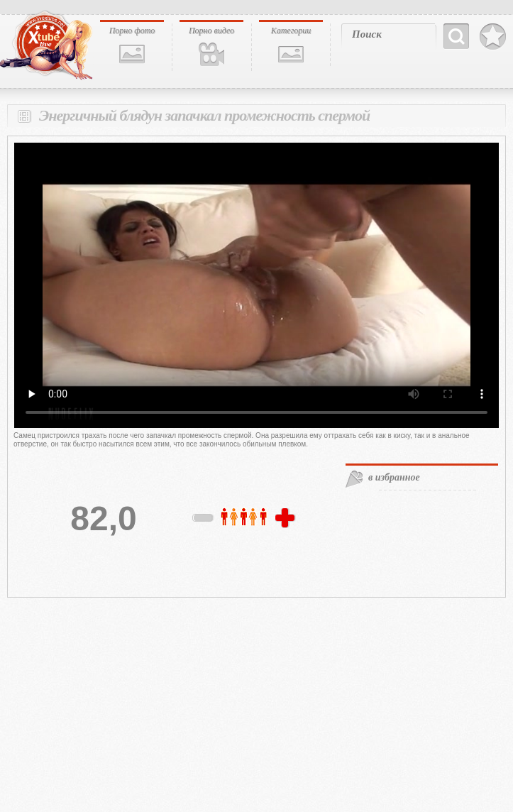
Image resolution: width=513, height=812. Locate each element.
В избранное (493, 37)
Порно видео (211, 31)
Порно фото (132, 31)
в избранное (394, 477)
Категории (291, 31)
